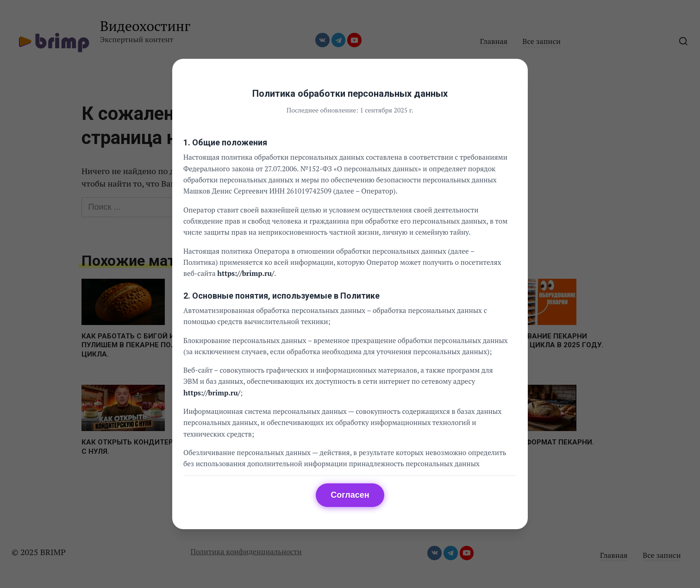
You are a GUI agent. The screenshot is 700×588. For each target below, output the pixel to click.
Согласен (350, 495)
